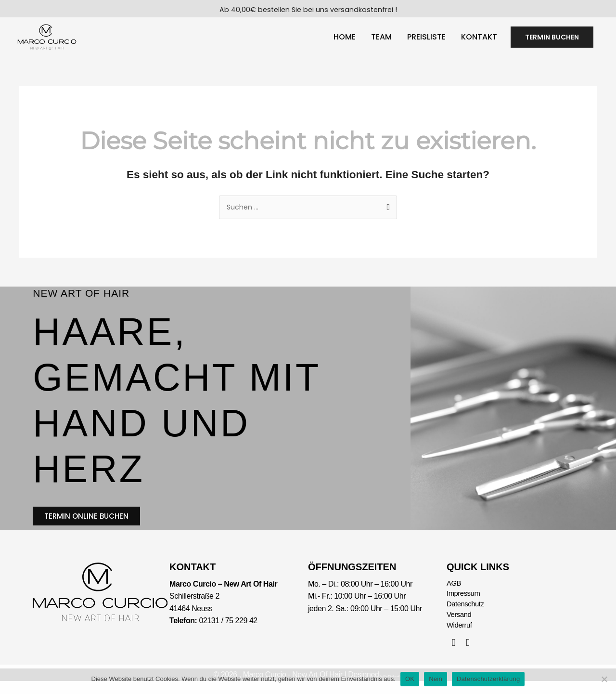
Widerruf (460, 638)
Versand (460, 627)
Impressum (465, 604)
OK (410, 679)
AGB (454, 593)
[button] (552, 40)
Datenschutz (467, 615)
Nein (436, 679)
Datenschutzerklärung (488, 679)
